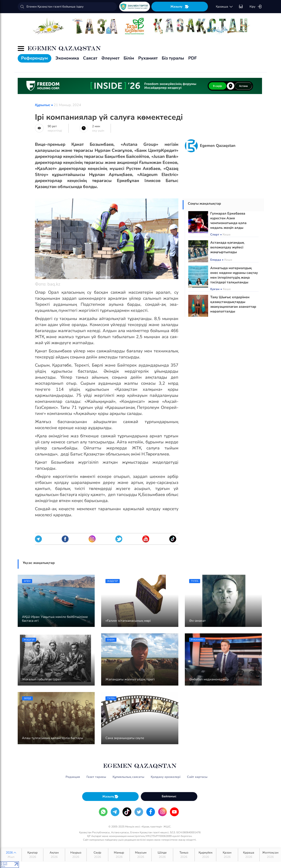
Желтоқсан (270, 855)
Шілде (162, 855)
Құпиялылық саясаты (128, 777)
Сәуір (97, 855)
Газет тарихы (96, 777)
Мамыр (119, 855)
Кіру (256, 7)
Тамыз (184, 855)
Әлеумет (110, 58)
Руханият (148, 58)
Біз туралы (173, 58)
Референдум (35, 58)
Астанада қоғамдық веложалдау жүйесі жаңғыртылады (227, 247)
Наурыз (76, 855)
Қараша (249, 855)
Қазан (227, 855)
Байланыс (169, 796)
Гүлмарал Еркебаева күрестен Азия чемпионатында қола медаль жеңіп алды (228, 221)
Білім (129, 58)
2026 (11, 855)
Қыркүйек (205, 855)
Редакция (73, 777)
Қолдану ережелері (166, 777)
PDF (192, 58)
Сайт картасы (197, 777)
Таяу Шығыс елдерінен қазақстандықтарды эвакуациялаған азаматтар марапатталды (233, 304)
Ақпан (54, 855)
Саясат (90, 58)
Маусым (140, 855)
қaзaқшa (224, 7)
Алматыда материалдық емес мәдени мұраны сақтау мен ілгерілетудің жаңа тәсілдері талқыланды (234, 275)
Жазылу (180, 7)
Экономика (67, 58)
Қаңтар (32, 855)
